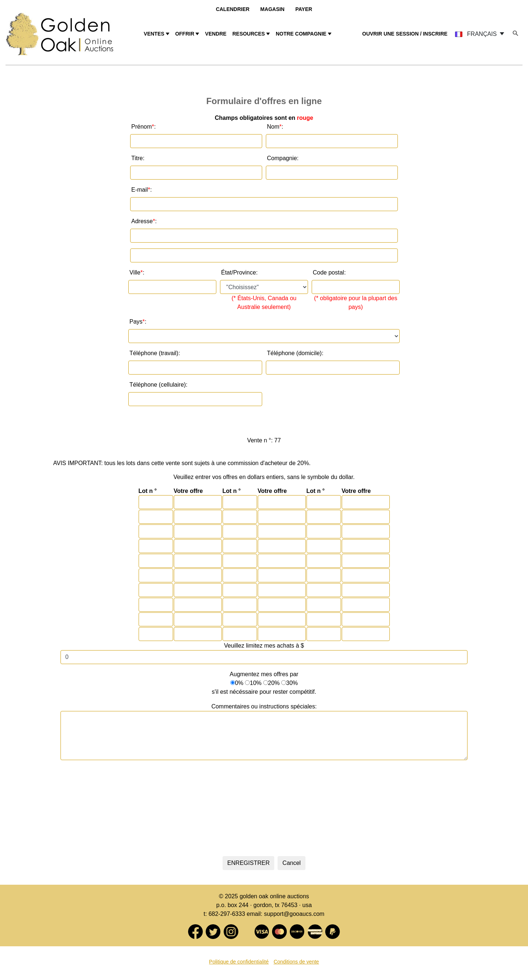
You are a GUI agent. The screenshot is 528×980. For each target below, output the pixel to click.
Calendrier (233, 9)
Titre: (138, 158)
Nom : (275, 127)
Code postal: (329, 272)
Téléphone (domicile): (295, 353)
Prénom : (144, 127)
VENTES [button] (154, 34)
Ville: (137, 273)
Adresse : (144, 221)
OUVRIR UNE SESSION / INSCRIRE (405, 34)
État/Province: (239, 272)
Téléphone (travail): (155, 353)
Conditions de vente (296, 962)
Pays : (138, 322)
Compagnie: (283, 158)
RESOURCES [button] (249, 34)
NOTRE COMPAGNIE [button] (301, 34)
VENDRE (216, 34)
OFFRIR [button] (185, 34)
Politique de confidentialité (239, 962)
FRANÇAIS (477, 34)
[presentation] (264, 807)
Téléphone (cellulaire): (158, 385)
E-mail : (142, 190)
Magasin (272, 9)
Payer (304, 9)
